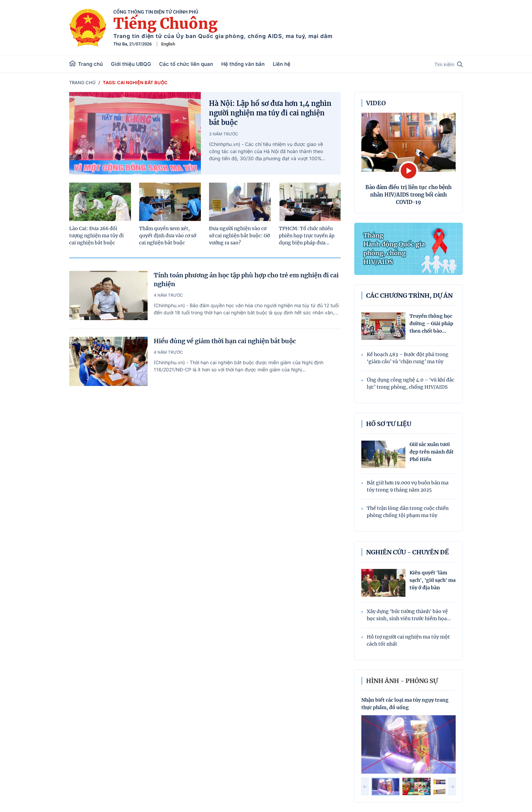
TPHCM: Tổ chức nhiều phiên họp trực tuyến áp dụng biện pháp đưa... (307, 236)
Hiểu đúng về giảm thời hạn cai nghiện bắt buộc (225, 341)
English (168, 44)
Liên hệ (282, 64)
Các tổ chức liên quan (186, 64)
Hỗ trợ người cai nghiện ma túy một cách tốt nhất (408, 640)
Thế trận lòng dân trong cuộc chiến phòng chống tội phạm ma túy (408, 512)
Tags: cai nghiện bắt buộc (135, 82)
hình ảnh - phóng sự (402, 681)
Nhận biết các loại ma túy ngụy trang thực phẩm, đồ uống (405, 704)
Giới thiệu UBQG (131, 64)
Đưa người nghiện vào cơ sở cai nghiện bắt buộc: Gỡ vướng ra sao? (239, 236)
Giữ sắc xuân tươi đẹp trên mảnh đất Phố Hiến (432, 452)
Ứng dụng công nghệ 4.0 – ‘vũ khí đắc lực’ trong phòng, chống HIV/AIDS (411, 383)
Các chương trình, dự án (409, 296)
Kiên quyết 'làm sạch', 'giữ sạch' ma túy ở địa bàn (433, 580)
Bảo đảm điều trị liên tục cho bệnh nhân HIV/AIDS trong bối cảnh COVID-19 (408, 195)
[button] (365, 787)
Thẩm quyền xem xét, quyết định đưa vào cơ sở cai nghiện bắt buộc (168, 236)
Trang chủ (86, 64)
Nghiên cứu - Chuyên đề (407, 552)
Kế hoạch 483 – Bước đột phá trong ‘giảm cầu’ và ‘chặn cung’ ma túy (408, 358)
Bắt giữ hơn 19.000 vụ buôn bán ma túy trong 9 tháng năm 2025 (408, 486)
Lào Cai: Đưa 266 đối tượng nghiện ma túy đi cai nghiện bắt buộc (97, 236)
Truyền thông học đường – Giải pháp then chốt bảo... (431, 324)
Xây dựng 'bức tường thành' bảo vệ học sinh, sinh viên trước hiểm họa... (409, 615)
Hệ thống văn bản (243, 64)
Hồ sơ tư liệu (389, 424)
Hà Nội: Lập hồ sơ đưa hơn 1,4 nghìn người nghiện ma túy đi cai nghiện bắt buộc (270, 113)
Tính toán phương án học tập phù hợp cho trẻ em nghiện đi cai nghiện (246, 280)
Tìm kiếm (449, 64)
